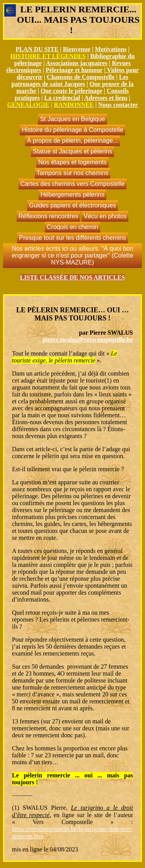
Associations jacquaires (77, 63)
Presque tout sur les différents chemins (72, 238)
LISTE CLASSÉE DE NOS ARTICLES (73, 277)
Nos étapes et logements (72, 162)
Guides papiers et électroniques (72, 205)
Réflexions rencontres (49, 216)
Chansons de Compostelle (81, 77)
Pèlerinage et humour (74, 70)
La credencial (62, 98)
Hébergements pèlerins (72, 195)
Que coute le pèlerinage (72, 91)
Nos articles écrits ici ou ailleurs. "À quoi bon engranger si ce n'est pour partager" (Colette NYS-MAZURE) (72, 255)
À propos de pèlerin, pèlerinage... (73, 141)
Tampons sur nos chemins (73, 173)
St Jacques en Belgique (72, 119)
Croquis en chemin (72, 227)
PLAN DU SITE (37, 49)
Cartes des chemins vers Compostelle (72, 184)
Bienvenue (77, 49)
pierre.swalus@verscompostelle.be (88, 340)
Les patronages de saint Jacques (70, 80)
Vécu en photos (105, 216)
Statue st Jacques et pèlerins (72, 151)
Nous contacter (118, 105)
